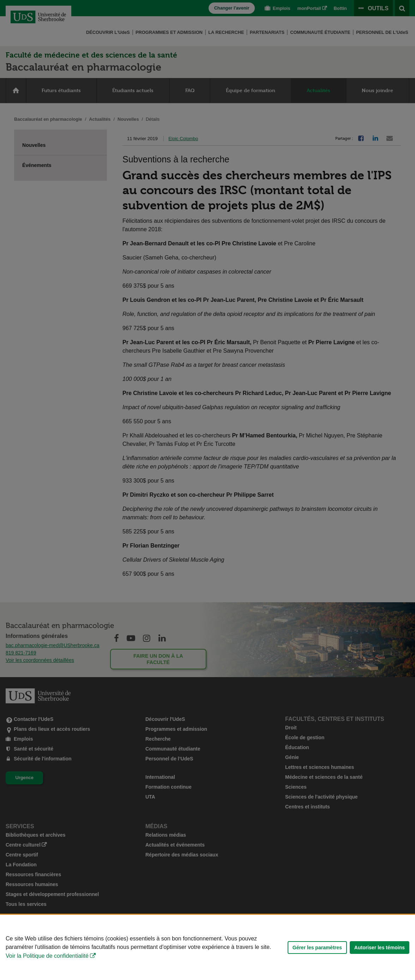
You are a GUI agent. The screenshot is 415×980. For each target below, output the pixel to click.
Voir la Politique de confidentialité (47, 956)
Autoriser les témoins (380, 948)
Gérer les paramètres (317, 948)
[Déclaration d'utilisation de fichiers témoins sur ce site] (207, 947)
